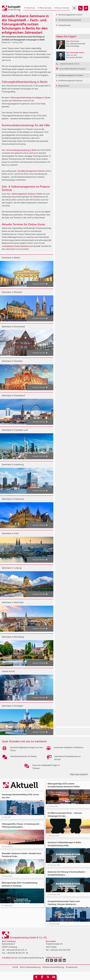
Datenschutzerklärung (53, 967)
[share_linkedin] (54, 977)
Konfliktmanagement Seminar (31, 171)
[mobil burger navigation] (74, 8)
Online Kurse (30, 8)
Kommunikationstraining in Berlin (22, 150)
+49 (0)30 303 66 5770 (60, 950)
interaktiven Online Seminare (16, 246)
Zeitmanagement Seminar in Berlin (27, 194)
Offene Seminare (45, 8)
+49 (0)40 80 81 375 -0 (16, 950)
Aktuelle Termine (40, 284)
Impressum (72, 967)
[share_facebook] (42, 977)
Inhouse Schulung (61, 8)
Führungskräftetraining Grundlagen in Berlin (30, 98)
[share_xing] (36, 977)
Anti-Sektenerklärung (30, 967)
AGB (15, 967)
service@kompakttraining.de (31, 958)
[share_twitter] (48, 977)
